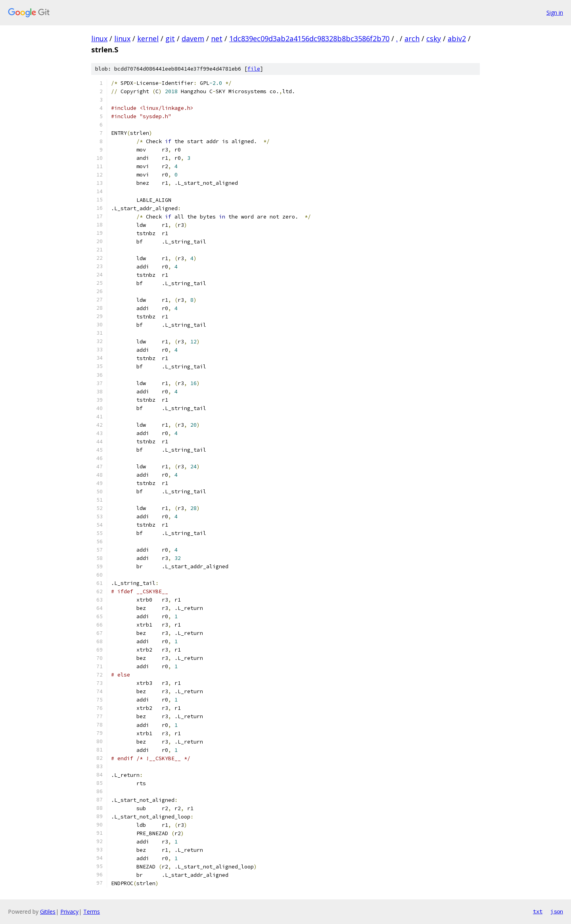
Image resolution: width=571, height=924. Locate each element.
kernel (148, 38)
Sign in (555, 12)
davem (193, 38)
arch (412, 38)
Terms (92, 912)
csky (434, 38)
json (557, 911)
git (170, 38)
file (254, 69)
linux (99, 38)
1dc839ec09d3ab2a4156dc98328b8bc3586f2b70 (309, 38)
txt (538, 911)
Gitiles (48, 912)
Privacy (69, 912)
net (217, 38)
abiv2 (457, 38)
